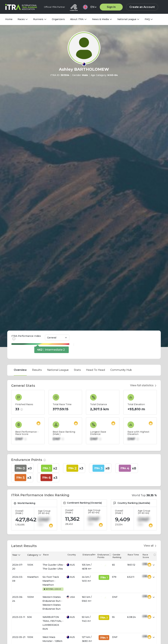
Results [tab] (37, 328)
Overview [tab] (20, 328)
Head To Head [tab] (95, 328)
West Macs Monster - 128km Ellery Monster (52, 599)
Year (15, 513)
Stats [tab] (77, 328)
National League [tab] (58, 328)
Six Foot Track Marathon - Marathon (51, 539)
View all (150, 504)
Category (33, 513)
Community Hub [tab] (121, 328)
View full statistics (143, 343)
